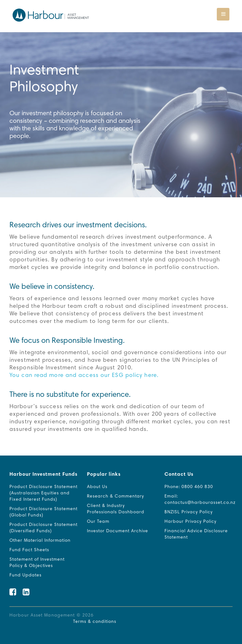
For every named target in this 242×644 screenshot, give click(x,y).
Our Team (98, 522)
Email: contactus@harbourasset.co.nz (200, 500)
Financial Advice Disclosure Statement (196, 534)
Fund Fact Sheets (29, 550)
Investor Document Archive (118, 531)
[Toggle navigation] (223, 14)
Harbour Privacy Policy (190, 522)
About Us (97, 487)
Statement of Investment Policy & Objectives (37, 563)
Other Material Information (40, 541)
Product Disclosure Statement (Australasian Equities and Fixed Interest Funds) (43, 493)
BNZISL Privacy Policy (189, 512)
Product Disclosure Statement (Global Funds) (43, 512)
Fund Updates (26, 575)
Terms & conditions (95, 622)
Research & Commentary (115, 497)
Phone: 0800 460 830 (189, 487)
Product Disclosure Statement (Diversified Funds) (43, 528)
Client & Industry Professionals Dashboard (116, 509)
